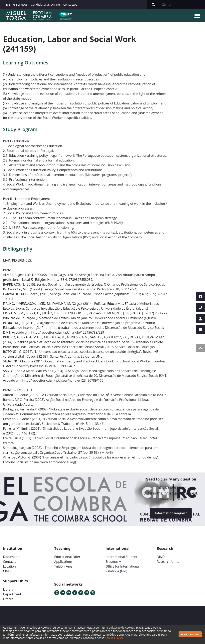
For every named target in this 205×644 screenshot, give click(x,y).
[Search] (182, 5)
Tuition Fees (63, 566)
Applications (63, 562)
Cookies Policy (114, 638)
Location (9, 566)
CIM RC (8, 571)
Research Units (168, 562)
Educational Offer (67, 557)
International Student (121, 557)
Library (8, 589)
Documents (12, 557)
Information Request (171, 513)
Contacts (10, 562)
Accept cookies (190, 634)
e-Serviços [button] (20, 4)
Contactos (70, 4)
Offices (8, 599)
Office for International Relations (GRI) (123, 569)
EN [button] (8, 4)
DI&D (161, 557)
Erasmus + (113, 562)
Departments (13, 594)
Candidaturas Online (45, 4)
